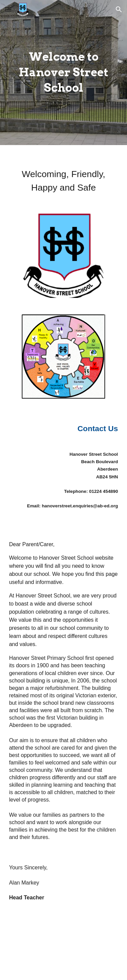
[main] (64, 73)
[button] (8, 9)
